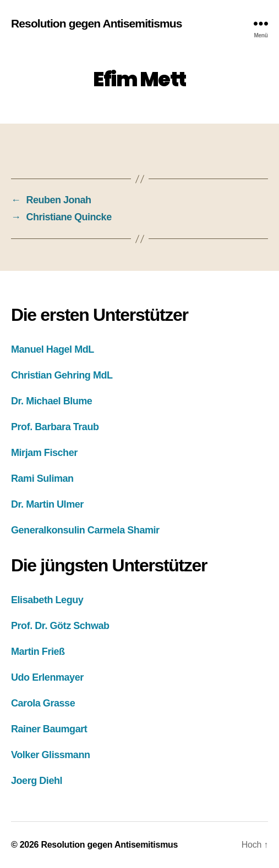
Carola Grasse (43, 703)
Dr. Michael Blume (51, 401)
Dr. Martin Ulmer (47, 504)
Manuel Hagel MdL (53, 349)
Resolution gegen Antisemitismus (97, 23)
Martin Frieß (38, 652)
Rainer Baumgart (49, 729)
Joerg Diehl (37, 781)
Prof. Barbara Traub (55, 427)
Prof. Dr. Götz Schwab (60, 626)
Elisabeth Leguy (47, 600)
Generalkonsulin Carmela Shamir (85, 530)
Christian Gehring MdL (62, 375)
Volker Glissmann (51, 755)
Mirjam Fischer (44, 453)
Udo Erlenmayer (47, 677)
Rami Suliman (42, 478)
